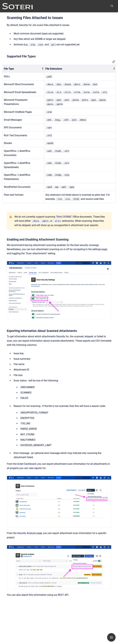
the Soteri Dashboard (25, 464)
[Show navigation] (111, 637)
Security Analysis (27, 533)
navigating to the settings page (90, 249)
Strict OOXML (64, 217)
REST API (63, 595)
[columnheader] (23, 69)
